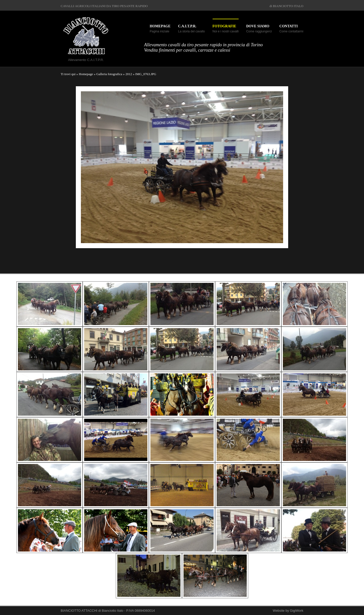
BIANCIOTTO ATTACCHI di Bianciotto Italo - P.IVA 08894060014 (108, 611)
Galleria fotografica (109, 74)
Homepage (160, 26)
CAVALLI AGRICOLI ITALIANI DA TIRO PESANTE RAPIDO (104, 6)
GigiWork (297, 611)
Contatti (289, 26)
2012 (129, 74)
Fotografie (224, 26)
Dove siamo (258, 26)
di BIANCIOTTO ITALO (286, 6)
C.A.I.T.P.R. (187, 26)
